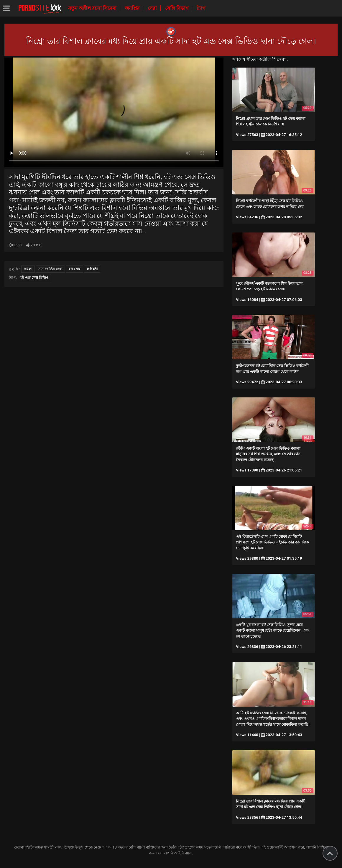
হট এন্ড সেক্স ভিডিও (34, 278)
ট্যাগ (201, 8)
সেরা (153, 8)
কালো (28, 269)
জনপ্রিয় (133, 8)
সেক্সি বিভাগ (177, 8)
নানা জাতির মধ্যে (50, 269)
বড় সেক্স (74, 269)
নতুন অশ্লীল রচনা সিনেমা (93, 8)
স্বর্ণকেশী (92, 269)
